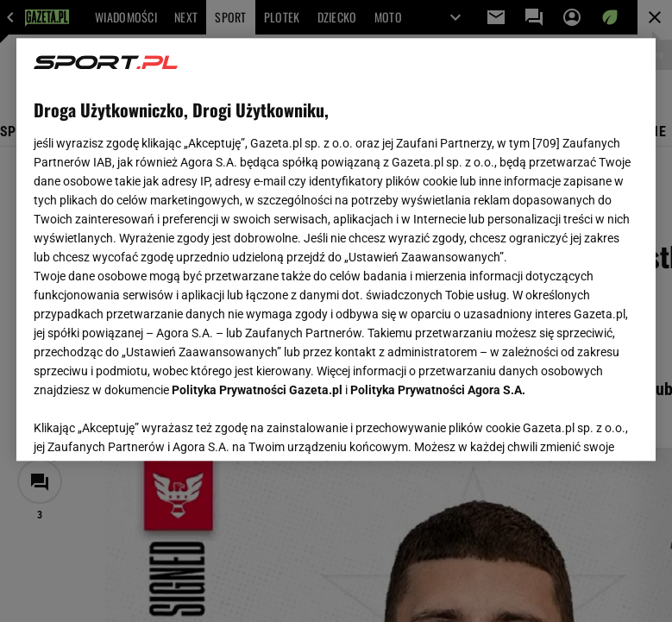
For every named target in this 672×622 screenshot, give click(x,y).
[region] (336, 249)
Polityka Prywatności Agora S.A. (438, 390)
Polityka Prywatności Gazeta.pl (257, 390)
